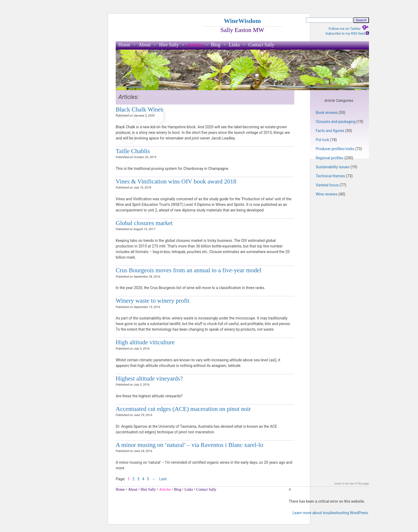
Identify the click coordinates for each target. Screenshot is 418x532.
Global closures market (144, 223)
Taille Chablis (133, 151)
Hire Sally (169, 45)
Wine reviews (327, 194)
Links (234, 45)
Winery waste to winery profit (153, 301)
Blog (216, 45)
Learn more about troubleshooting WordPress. (331, 513)
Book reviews (327, 113)
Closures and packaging (335, 122)
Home (124, 45)
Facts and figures (330, 131)
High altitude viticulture (145, 342)
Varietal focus (327, 185)
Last (163, 479)
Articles (195, 45)
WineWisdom (242, 21)
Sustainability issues (333, 167)
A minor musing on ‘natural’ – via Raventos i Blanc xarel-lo (189, 445)
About (145, 45)
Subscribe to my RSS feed (347, 33)
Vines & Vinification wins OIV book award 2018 (176, 181)
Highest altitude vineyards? (149, 378)
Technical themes (330, 176)
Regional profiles (329, 158)
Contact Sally (262, 45)
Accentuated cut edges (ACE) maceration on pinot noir (183, 409)
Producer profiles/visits (335, 149)
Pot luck (322, 140)
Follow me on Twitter (349, 29)
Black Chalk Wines (139, 109)
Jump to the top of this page (351, 484)
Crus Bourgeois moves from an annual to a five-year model (188, 270)
